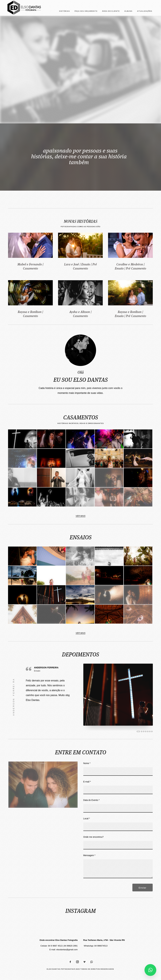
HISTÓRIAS (64, 11)
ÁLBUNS (128, 11)
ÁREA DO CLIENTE (111, 11)
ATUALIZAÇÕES (145, 11)
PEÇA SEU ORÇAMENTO (86, 11)
